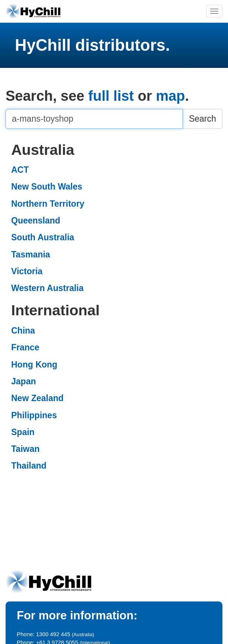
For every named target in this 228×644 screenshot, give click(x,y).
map (170, 96)
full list (111, 96)
